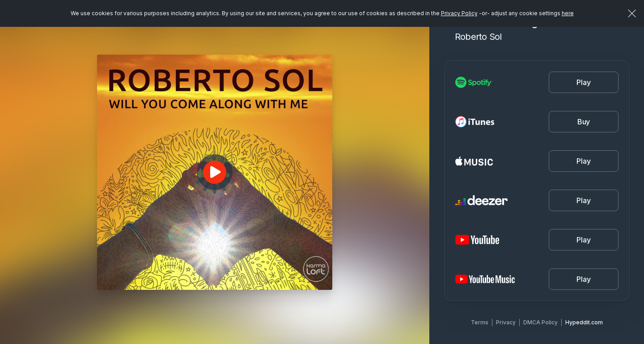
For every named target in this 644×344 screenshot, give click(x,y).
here (568, 13)
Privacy (506, 322)
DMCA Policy (540, 322)
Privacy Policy (459, 13)
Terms (480, 322)
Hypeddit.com (584, 322)
